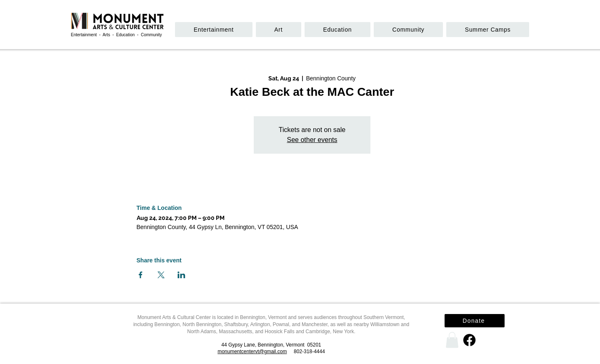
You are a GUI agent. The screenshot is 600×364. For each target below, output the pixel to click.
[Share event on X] (161, 275)
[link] (452, 340)
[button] (408, 30)
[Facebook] (469, 340)
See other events (312, 140)
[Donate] (475, 321)
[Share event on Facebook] (141, 275)
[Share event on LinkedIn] (181, 275)
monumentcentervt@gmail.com (252, 352)
